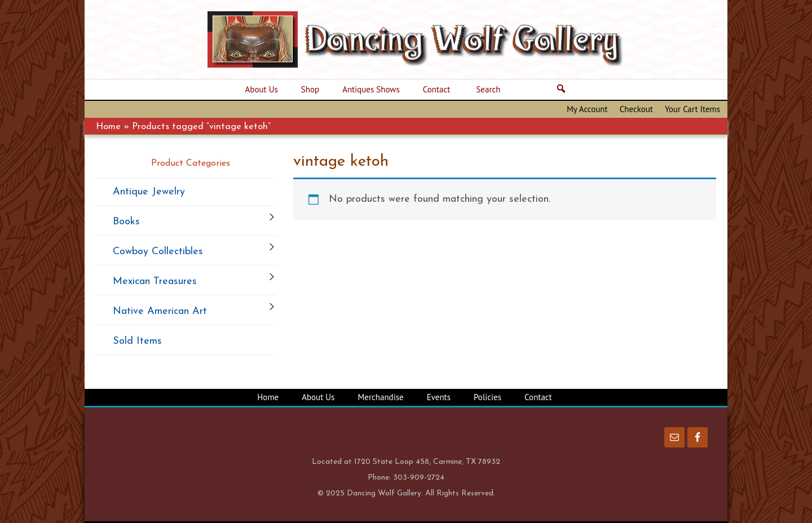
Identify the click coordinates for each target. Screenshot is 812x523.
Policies (487, 397)
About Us (318, 397)
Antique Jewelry (149, 192)
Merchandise (380, 397)
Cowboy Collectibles (158, 252)
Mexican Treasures (155, 282)
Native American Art (160, 311)
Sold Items (137, 341)
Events (439, 397)
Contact (538, 397)
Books (126, 222)
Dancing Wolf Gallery (423, 39)
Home (108, 127)
